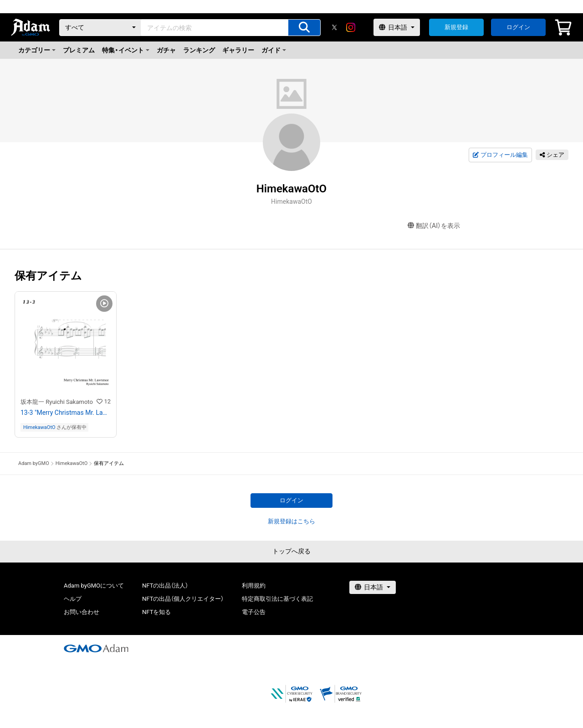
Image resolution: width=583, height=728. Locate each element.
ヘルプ (73, 599)
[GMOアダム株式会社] (96, 648)
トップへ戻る (291, 551)
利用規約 (254, 586)
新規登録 (456, 27)
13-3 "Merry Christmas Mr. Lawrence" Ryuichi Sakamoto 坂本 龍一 (66, 413)
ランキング (199, 50)
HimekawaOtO (39, 427)
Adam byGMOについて (94, 586)
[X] (334, 27)
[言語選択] (397, 27)
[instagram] (351, 27)
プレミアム (79, 50)
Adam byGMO (34, 463)
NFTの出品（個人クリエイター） (183, 599)
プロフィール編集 (500, 155)
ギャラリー (238, 50)
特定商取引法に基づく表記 (277, 599)
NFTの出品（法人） (165, 586)
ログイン (518, 27)
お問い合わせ (82, 612)
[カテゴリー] (100, 28)
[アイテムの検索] (304, 28)
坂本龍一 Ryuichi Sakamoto (57, 402)
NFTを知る (156, 612)
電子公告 (254, 612)
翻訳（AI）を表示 (434, 226)
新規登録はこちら (291, 521)
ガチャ (166, 50)
